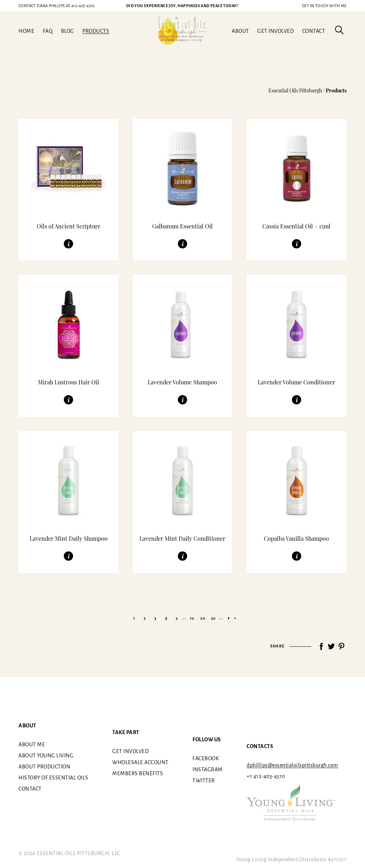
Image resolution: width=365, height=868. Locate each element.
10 (192, 618)
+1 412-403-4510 (266, 776)
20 (203, 618)
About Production (44, 767)
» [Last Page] (235, 618)
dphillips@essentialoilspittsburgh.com (292, 765)
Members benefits (138, 773)
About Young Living (46, 756)
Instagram (208, 769)
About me (32, 745)
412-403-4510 (57, 6)
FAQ (48, 31)
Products (96, 31)
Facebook (206, 758)
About (240, 31)
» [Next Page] (229, 618)
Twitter (204, 780)
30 (213, 618)
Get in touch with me (324, 6)
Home (26, 31)
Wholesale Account (140, 762)
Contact (314, 31)
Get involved (276, 31)
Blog (68, 31)
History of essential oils (53, 778)
